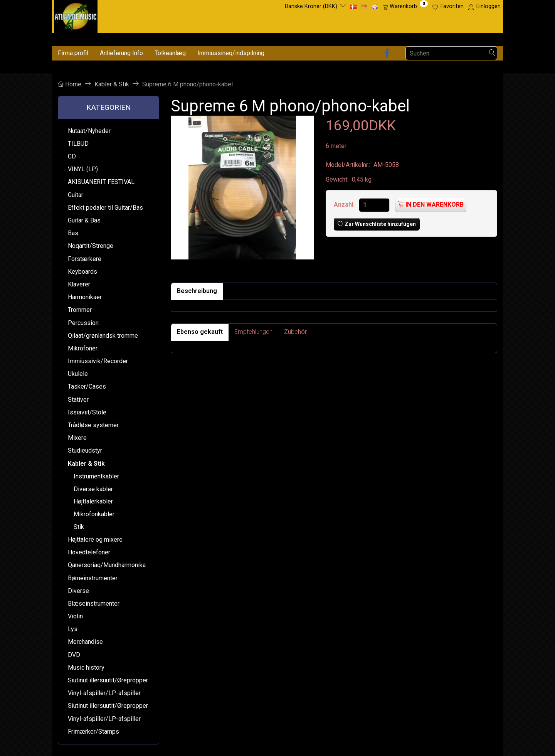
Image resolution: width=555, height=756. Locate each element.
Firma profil (73, 53)
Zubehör (295, 332)
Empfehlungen (253, 332)
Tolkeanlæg (170, 53)
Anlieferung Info (121, 53)
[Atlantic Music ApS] (76, 15)
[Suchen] (492, 53)
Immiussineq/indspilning (231, 53)
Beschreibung (197, 291)
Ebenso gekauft (200, 332)
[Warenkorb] (405, 7)
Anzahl (344, 205)
